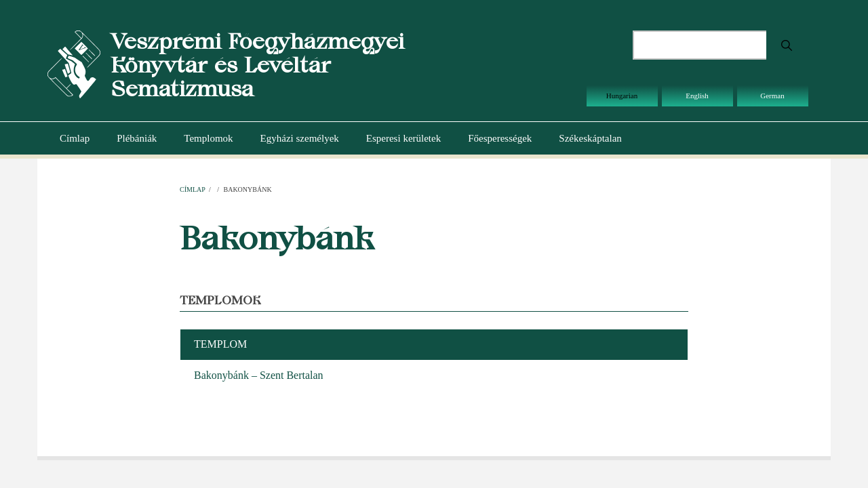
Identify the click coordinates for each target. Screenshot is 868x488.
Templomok (208, 138)
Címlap (75, 138)
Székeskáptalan (590, 138)
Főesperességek (500, 138)
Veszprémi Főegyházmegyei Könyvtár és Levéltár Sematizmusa (257, 65)
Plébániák (137, 138)
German (772, 96)
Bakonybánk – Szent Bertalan (259, 375)
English (697, 96)
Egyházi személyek (300, 138)
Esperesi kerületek (403, 138)
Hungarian (622, 96)
